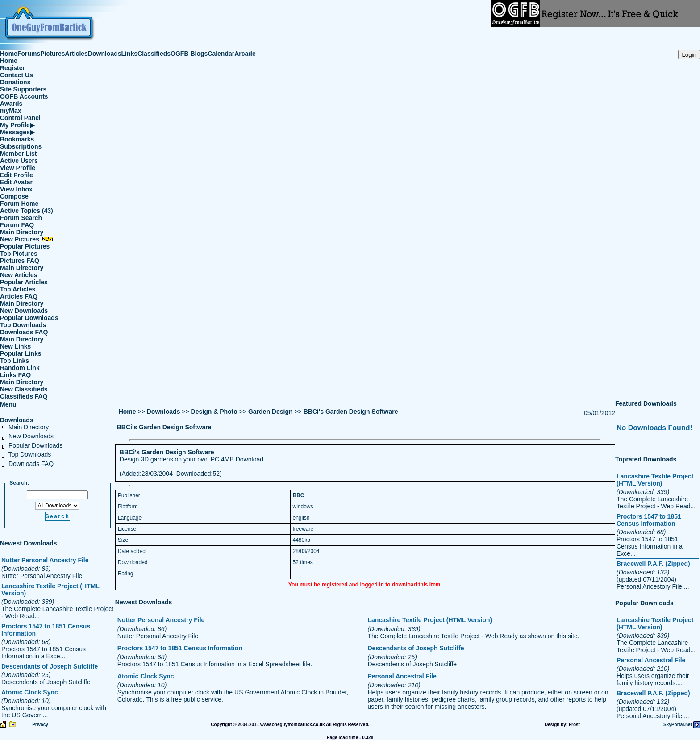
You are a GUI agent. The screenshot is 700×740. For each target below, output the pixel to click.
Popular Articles (24, 282)
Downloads (105, 54)
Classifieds (154, 54)
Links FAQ (15, 375)
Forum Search (21, 218)
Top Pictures (19, 254)
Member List (18, 154)
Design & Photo (214, 412)
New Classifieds (24, 389)
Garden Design (271, 412)
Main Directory (22, 232)
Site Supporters (23, 89)
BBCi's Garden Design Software (351, 412)
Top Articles (18, 289)
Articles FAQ (19, 296)
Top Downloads (23, 325)
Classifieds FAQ (24, 396)
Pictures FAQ (20, 261)
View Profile (18, 168)
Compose (14, 196)
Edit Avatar (16, 182)
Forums (29, 54)
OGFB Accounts (24, 96)
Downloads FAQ (24, 332)
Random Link (20, 368)
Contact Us (17, 75)
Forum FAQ (17, 225)
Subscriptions (21, 146)
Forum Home (19, 204)
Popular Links (21, 353)
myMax (10, 111)
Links (130, 54)
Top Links (15, 361)
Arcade (245, 54)
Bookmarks (17, 139)
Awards (11, 104)
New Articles (19, 275)
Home (9, 54)
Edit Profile (17, 175)
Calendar (221, 54)
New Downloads (24, 311)
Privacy (40, 725)
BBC (299, 495)
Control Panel (20, 118)
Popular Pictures (25, 246)
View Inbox (16, 189)
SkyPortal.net (678, 725)
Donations (15, 82)
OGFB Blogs (189, 54)
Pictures (52, 54)
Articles (77, 54)
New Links (15, 346)
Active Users (19, 161)
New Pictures (27, 239)
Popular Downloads (29, 318)
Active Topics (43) (27, 211)
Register (12, 68)
